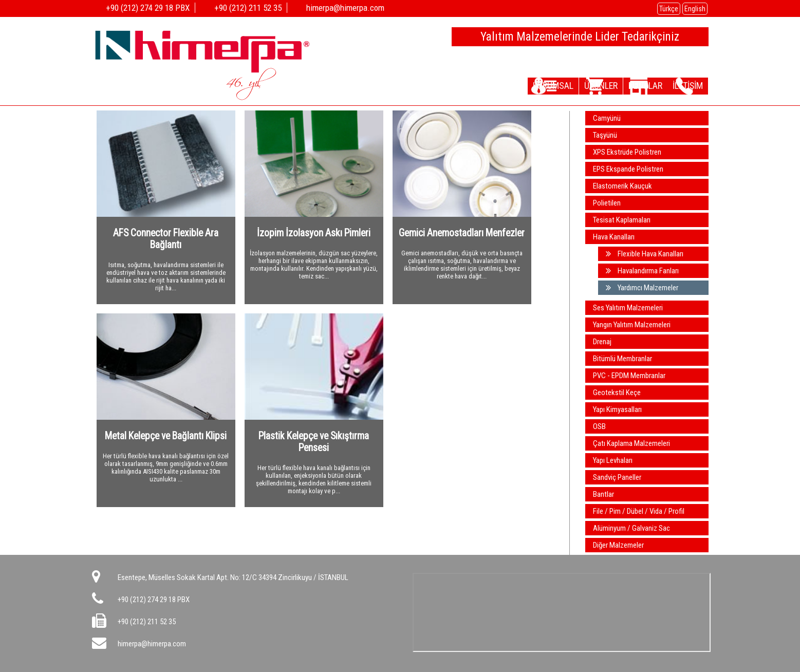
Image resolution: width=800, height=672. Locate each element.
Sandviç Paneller (617, 477)
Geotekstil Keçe (617, 393)
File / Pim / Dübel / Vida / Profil (639, 511)
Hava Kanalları (614, 237)
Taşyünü (605, 135)
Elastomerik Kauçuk (622, 186)
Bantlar (603, 494)
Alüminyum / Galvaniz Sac (631, 528)
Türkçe (669, 9)
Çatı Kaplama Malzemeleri (631, 443)
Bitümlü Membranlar (622, 359)
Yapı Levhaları (613, 460)
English (695, 9)
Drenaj (602, 342)
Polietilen (607, 203)
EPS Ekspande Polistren (628, 169)
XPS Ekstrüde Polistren (627, 152)
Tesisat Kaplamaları (622, 220)
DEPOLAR (630, 85)
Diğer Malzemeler (618, 545)
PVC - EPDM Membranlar (629, 376)
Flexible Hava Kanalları (645, 254)
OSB (599, 426)
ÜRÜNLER (576, 85)
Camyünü (607, 118)
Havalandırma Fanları (642, 271)
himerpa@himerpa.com (152, 644)
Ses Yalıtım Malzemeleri (628, 308)
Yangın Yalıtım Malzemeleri (632, 325)
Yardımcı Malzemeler (642, 288)
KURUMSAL (520, 85)
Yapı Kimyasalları (617, 409)
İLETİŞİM (683, 85)
